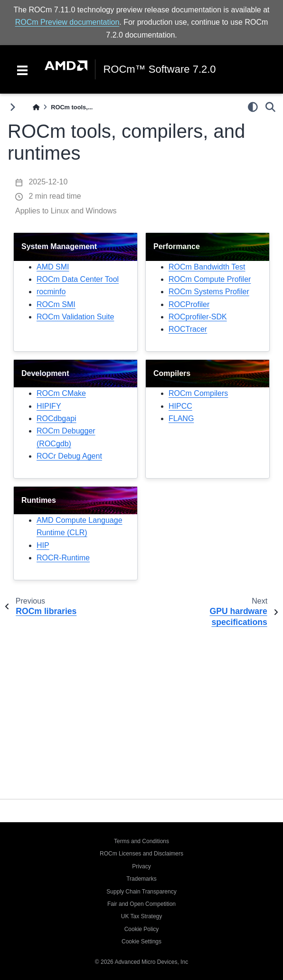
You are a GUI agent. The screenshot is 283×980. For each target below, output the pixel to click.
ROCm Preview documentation (67, 22)
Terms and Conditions (141, 841)
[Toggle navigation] (22, 69)
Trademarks (141, 879)
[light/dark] (253, 107)
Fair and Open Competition (141, 904)
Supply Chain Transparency (141, 892)
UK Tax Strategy (141, 916)
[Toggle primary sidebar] (13, 107)
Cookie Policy (142, 929)
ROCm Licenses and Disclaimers (141, 854)
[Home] (36, 107)
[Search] (270, 107)
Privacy (141, 866)
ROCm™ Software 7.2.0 (159, 69)
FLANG (181, 418)
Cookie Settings (141, 942)
